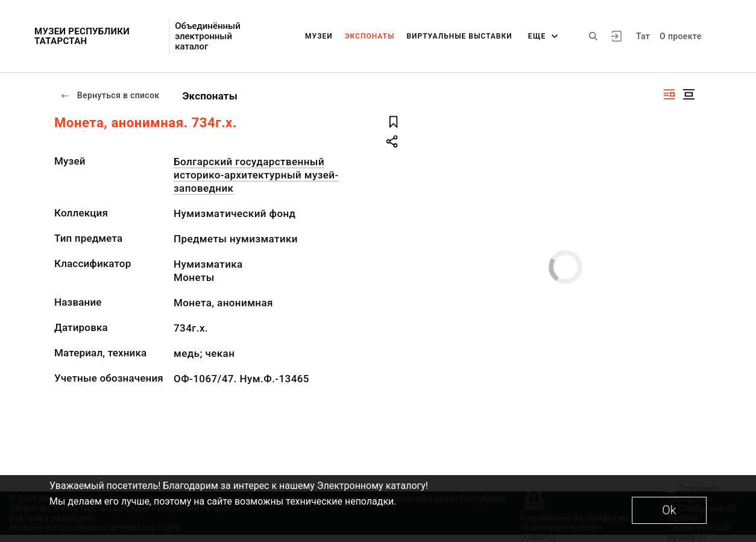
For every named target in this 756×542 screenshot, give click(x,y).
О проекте (680, 36)
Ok (669, 510)
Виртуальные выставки (459, 36)
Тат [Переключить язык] (643, 36)
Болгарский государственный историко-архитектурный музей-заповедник (256, 175)
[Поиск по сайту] (593, 36)
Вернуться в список (110, 95)
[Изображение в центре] (688, 94)
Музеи (319, 36)
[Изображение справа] (669, 94)
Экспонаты (370, 36)
